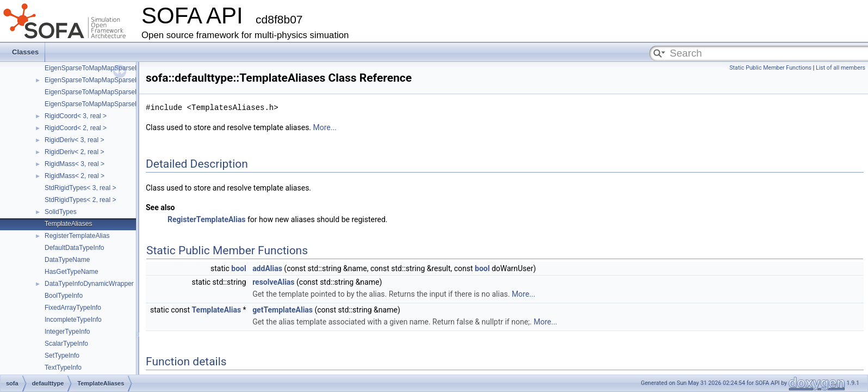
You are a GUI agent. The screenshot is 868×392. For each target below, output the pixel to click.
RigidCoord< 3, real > (76, 116)
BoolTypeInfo (64, 296)
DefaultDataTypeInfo (74, 248)
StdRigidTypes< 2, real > (80, 200)
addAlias (267, 268)
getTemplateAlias (283, 310)
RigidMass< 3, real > (75, 164)
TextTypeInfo (63, 367)
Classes (25, 52)
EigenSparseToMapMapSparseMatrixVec (104, 80)
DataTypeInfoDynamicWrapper (89, 284)
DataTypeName (67, 260)
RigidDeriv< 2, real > (74, 152)
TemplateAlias (217, 310)
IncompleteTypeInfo (73, 320)
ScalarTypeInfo (66, 344)
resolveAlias (273, 282)
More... (325, 127)
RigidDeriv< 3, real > (74, 140)
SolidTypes (61, 212)
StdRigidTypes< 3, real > (80, 188)
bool (238, 268)
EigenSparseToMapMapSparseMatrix (99, 68)
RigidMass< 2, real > (75, 176)
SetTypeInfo (62, 356)
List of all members (841, 68)
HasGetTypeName (72, 272)
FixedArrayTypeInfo (73, 308)
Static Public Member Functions (770, 68)
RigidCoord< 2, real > (76, 128)
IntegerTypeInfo (67, 332)
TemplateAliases (68, 224)
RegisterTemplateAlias (77, 236)
